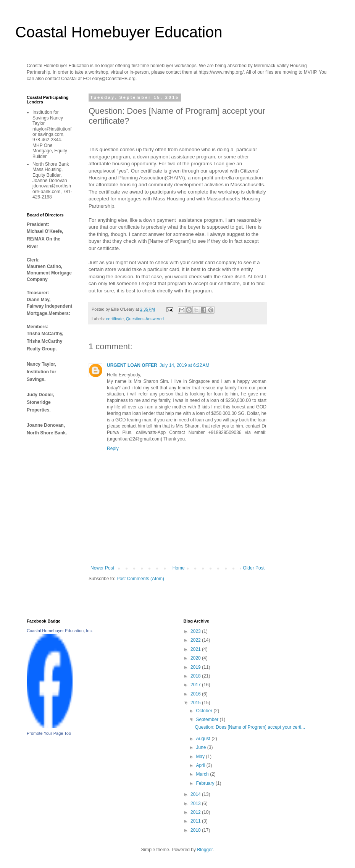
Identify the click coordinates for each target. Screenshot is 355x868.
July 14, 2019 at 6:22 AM (184, 365)
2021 (196, 649)
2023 (196, 631)
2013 (196, 803)
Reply (113, 449)
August (204, 739)
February (206, 783)
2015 (196, 703)
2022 (196, 640)
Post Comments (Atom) (140, 579)
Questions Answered (145, 319)
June (201, 747)
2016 (196, 694)
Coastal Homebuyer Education (119, 32)
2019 (196, 667)
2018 (196, 676)
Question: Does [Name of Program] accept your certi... (250, 727)
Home (179, 568)
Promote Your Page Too (49, 733)
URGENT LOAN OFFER (132, 365)
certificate (115, 319)
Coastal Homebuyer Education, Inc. (60, 631)
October (205, 711)
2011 (196, 821)
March (203, 774)
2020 (196, 658)
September (208, 720)
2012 (196, 812)
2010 (196, 830)
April (201, 765)
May (201, 757)
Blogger (205, 850)
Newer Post (102, 568)
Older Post (254, 568)
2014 (196, 794)
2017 (196, 685)
